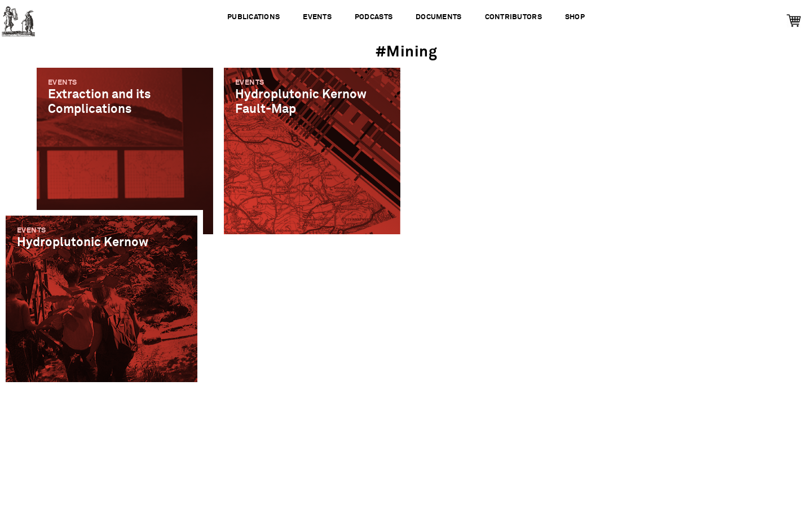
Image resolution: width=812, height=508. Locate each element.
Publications (253, 17)
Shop (575, 17)
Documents (438, 17)
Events (317, 17)
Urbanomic (18, 18)
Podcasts (374, 17)
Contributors (513, 17)
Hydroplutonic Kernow (83, 242)
